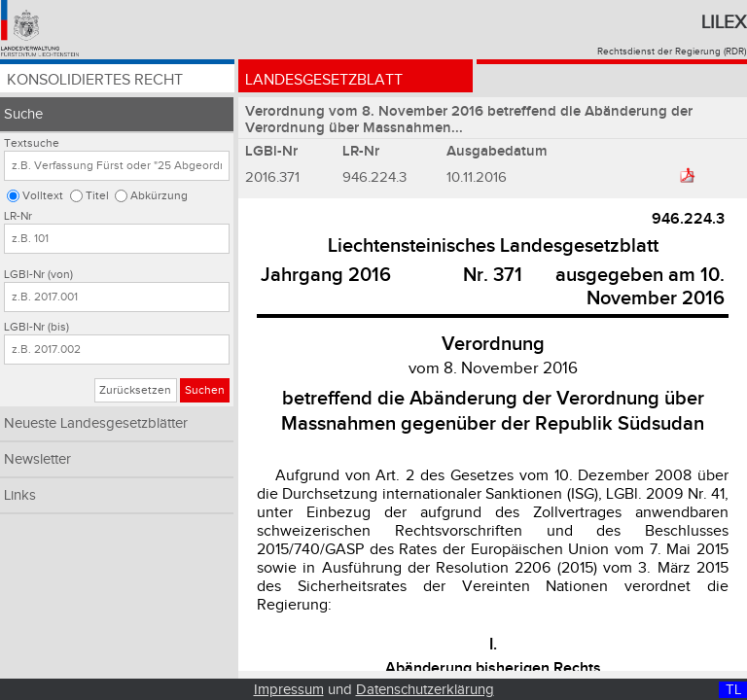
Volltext (43, 196)
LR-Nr (18, 216)
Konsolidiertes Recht (95, 80)
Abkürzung (159, 196)
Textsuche (32, 143)
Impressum (289, 690)
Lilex (724, 22)
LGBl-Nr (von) (38, 275)
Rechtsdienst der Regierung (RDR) (672, 52)
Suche (23, 114)
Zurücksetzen (135, 390)
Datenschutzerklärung (425, 690)
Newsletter (37, 459)
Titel (97, 196)
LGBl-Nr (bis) (36, 327)
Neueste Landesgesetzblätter (96, 423)
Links (20, 495)
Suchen (205, 390)
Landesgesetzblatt (324, 80)
